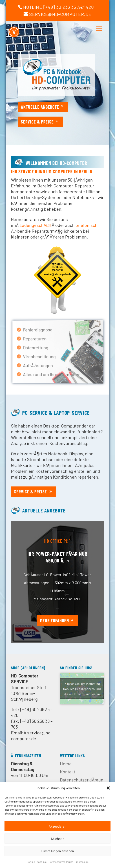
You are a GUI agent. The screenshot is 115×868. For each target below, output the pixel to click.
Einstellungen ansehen (58, 851)
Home (66, 764)
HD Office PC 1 (57, 551)
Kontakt (68, 772)
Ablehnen (57, 839)
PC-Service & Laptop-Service (56, 413)
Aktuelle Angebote (40, 107)
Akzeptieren (57, 826)
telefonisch (86, 225)
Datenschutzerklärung (61, 862)
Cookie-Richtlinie (37, 862)
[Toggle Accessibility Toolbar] (14, 32)
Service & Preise (37, 122)
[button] (108, 788)
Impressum (82, 862)
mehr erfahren (54, 631)
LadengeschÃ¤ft (36, 225)
